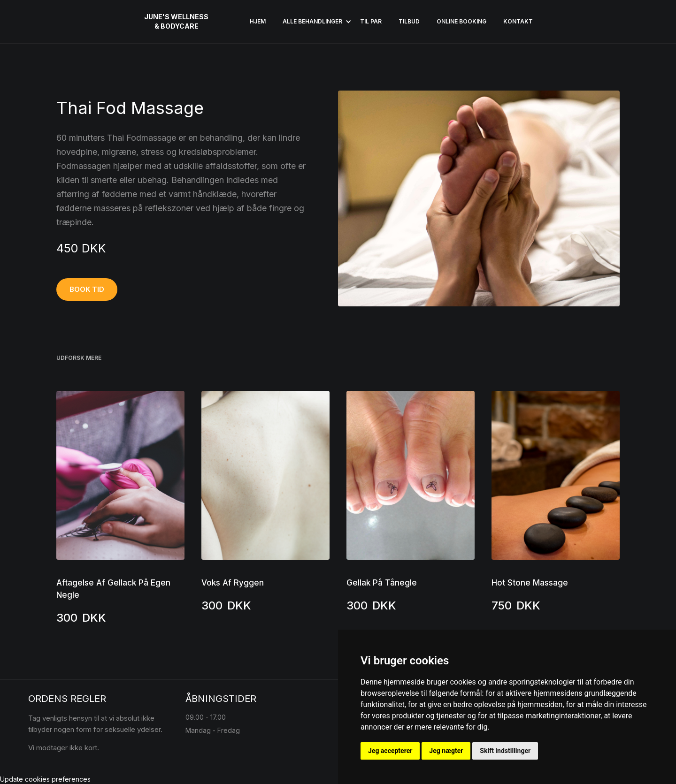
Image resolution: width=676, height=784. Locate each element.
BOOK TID (87, 289)
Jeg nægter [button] (446, 751)
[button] (313, 22)
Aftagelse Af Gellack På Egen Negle (113, 589)
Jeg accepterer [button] (390, 751)
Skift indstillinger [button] (505, 751)
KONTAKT (518, 21)
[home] (176, 22)
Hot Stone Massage (530, 583)
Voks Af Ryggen (233, 583)
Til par (371, 21)
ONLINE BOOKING (461, 21)
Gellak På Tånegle (382, 583)
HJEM (258, 21)
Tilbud (409, 21)
